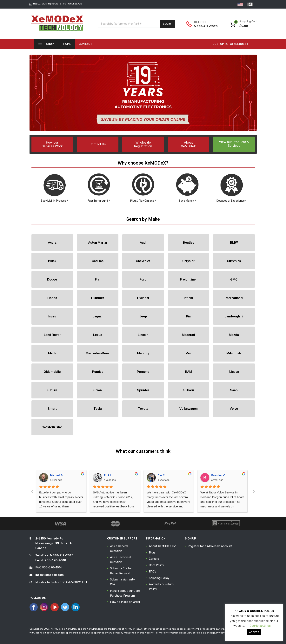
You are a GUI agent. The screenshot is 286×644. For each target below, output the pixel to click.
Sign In (46, 4)
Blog (152, 552)
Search (168, 24)
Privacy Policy (224, 633)
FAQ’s (153, 572)
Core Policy (156, 565)
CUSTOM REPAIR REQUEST (230, 44)
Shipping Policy (159, 578)
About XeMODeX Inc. (163, 546)
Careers (154, 559)
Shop (50, 44)
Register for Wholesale (67, 4)
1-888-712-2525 (203, 26)
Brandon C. (219, 475)
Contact (86, 44)
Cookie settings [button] (260, 626)
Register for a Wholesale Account (210, 546)
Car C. (162, 475)
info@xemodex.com (50, 575)
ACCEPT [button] (254, 632)
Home (67, 44)
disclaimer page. (206, 633)
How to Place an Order (125, 602)
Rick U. (108, 475)
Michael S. (57, 475)
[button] (52, 144)
